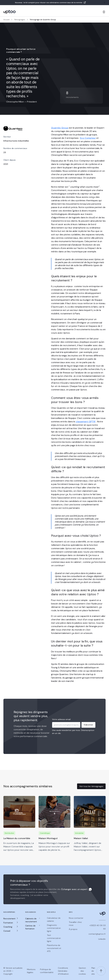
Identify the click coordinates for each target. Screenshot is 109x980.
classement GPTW (86, 422)
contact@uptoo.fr (97, 934)
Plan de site (93, 971)
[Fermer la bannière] (104, 3)
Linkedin (102, 939)
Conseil (7, 931)
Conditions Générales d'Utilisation (63, 971)
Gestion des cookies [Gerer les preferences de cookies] (82, 971)
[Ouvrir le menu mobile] (104, 12)
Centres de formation (30, 927)
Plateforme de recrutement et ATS (54, 948)
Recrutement (9, 919)
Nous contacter (76, 918)
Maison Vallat (81, 838)
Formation (8, 923)
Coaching (8, 927)
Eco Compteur (88, 138)
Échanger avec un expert (74, 889)
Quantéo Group (60, 128)
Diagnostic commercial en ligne (54, 928)
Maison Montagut (48, 838)
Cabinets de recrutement (31, 920)
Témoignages (20, 20)
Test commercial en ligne (54, 938)
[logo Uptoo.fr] (10, 12)
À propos (73, 929)
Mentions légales (31, 971)
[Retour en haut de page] (101, 971)
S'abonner (88, 725)
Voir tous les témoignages (91, 786)
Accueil (6, 20)
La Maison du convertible (17, 838)
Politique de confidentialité (47, 971)
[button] (11, 919)
